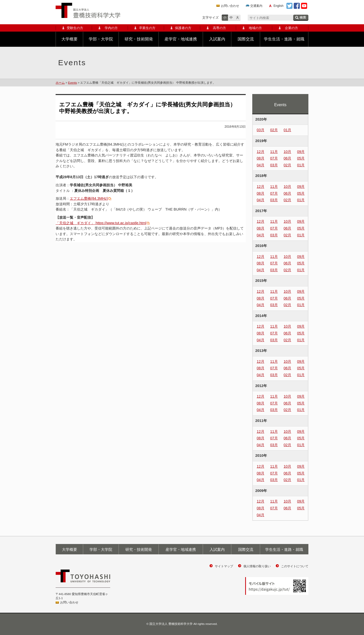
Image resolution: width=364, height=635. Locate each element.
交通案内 (256, 6)
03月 (261, 130)
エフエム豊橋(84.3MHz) (89, 198)
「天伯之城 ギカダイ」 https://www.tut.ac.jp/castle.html (101, 223)
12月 (261, 152)
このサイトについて (295, 566)
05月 (301, 158)
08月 (261, 158)
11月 (274, 152)
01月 (287, 130)
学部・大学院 (101, 39)
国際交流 (246, 39)
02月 (274, 130)
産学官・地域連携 (181, 39)
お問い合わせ (230, 6)
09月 (301, 152)
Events (72, 83)
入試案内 (217, 39)
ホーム (60, 83)
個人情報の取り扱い (257, 566)
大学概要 (70, 39)
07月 (274, 158)
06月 (287, 158)
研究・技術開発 (139, 39)
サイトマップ (224, 566)
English (278, 6)
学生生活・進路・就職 (284, 39)
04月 (261, 165)
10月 (287, 152)
